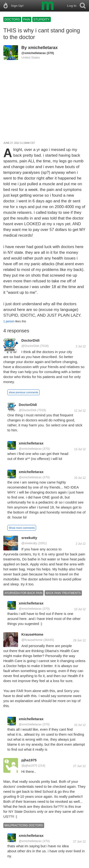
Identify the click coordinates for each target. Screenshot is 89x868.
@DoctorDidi (30, 346)
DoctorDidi (30, 340)
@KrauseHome (32, 640)
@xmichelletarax (34, 53)
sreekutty (29, 538)
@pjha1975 (29, 766)
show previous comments (23, 392)
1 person (9, 321)
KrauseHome (32, 634)
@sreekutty (29, 543)
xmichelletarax (43, 48)
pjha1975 (29, 760)
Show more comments (22, 528)
